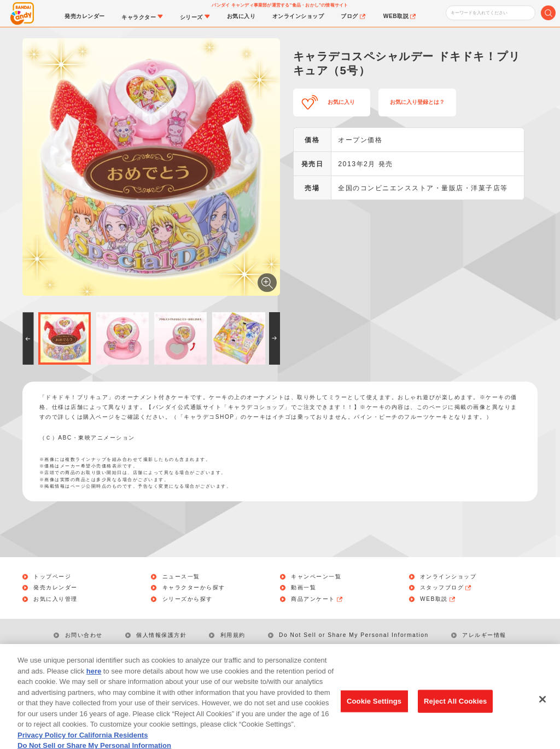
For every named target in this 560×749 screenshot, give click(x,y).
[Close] (542, 708)
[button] (28, 338)
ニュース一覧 (181, 577)
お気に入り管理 (56, 599)
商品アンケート (317, 599)
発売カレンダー (56, 588)
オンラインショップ (448, 577)
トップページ (52, 577)
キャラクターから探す (194, 588)
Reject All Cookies (455, 709)
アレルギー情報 (484, 635)
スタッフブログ (446, 588)
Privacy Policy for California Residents (83, 743)
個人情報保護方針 (161, 635)
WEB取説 (438, 599)
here (94, 679)
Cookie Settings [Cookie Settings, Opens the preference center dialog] (374, 709)
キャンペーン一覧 (316, 577)
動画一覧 (304, 588)
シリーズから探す (188, 599)
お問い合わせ (84, 635)
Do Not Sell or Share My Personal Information (354, 635)
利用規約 (233, 635)
